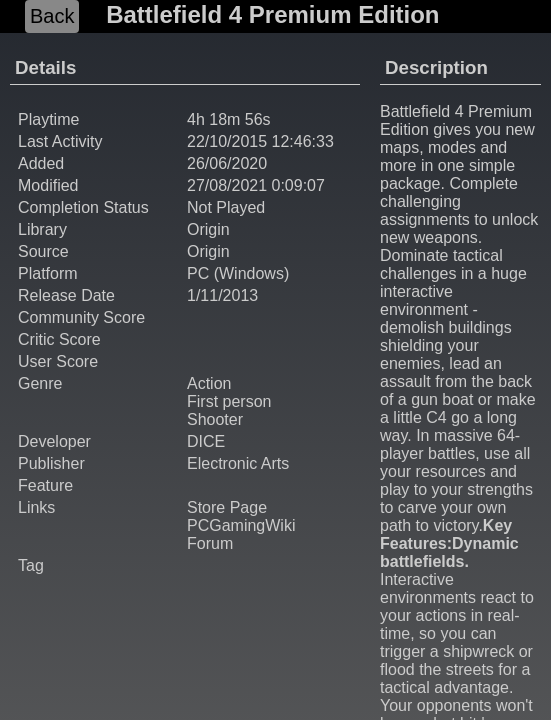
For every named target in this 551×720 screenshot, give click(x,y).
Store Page (227, 507)
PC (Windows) (238, 273)
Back (52, 16)
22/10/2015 (227, 141)
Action (209, 383)
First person (229, 401)
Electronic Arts (238, 463)
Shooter (215, 419)
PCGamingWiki (241, 525)
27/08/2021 (227, 185)
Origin (208, 229)
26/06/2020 (227, 163)
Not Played (226, 207)
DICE (206, 441)
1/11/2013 (222, 295)
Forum (210, 543)
